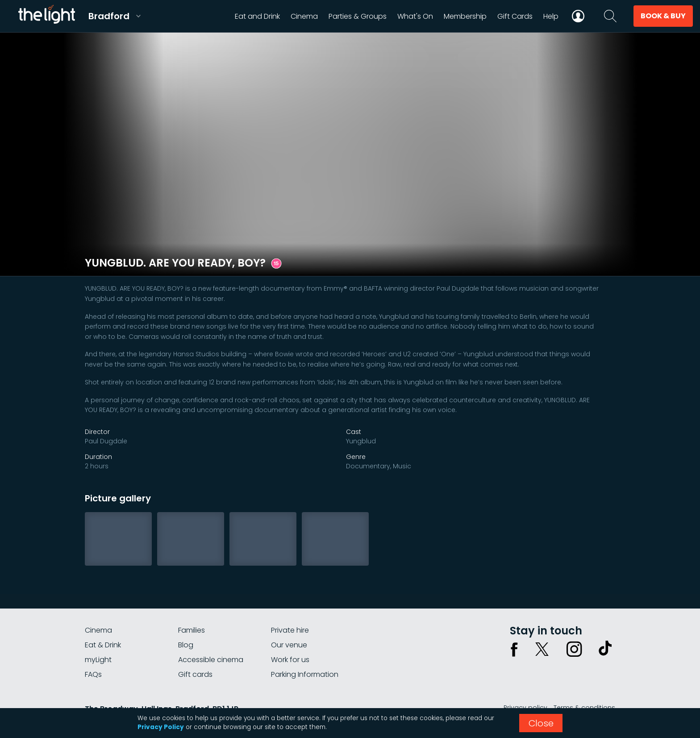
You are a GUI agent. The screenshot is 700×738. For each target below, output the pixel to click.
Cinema (98, 630)
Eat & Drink (103, 645)
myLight (98, 660)
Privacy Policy (161, 727)
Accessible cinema (211, 660)
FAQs (93, 674)
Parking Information (305, 674)
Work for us (290, 660)
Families (192, 630)
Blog (186, 645)
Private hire (290, 630)
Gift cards (195, 674)
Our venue (289, 645)
